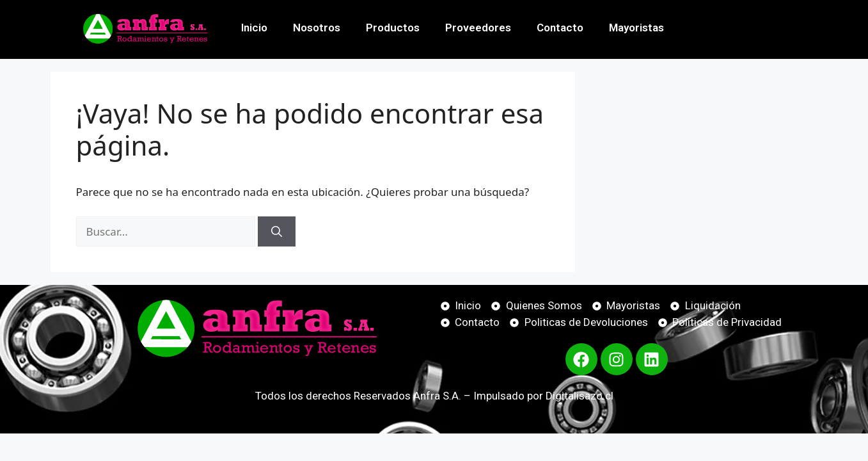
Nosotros (317, 28)
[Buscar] (277, 232)
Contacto (560, 28)
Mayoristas (636, 28)
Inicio (254, 28)
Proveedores (478, 28)
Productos (393, 28)
